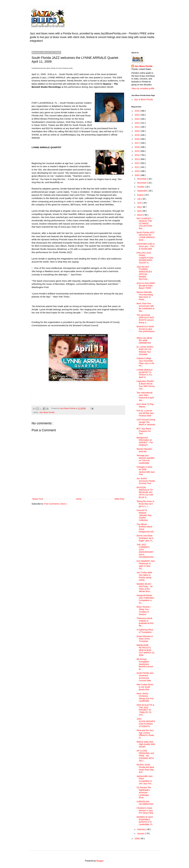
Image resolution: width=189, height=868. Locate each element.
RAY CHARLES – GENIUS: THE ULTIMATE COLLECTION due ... (145, 223)
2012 (137, 163)
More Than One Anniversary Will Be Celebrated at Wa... (145, 307)
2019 (137, 135)
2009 (137, 175)
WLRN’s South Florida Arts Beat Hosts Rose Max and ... (145, 768)
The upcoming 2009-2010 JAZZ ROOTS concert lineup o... (145, 319)
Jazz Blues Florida (47, 412)
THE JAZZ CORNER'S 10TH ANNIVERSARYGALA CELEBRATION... (146, 551)
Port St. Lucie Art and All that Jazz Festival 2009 (145, 413)
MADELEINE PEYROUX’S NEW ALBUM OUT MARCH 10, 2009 (146, 650)
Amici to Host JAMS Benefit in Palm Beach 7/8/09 (146, 286)
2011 (137, 167)
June (140, 203)
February (141, 829)
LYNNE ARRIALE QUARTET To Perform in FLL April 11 (145, 373)
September (142, 191)
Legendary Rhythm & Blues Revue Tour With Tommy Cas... (146, 385)
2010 (137, 171)
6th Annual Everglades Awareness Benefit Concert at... (145, 664)
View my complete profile (143, 88)
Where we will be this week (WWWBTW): (144, 340)
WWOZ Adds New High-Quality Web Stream (146, 744)
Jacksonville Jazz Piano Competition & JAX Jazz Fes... (145, 780)
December (142, 179)
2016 (137, 147)
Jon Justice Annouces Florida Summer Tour (146, 481)
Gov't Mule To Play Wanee (145, 405)
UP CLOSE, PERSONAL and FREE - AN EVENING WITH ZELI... (145, 756)
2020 (137, 131)
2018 (137, 139)
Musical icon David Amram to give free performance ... (146, 330)
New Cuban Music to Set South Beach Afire (145, 687)
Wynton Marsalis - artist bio (145, 450)
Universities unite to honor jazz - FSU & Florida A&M (146, 246)
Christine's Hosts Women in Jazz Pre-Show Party (145, 811)
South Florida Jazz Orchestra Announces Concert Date (145, 677)
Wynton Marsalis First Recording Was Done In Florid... (145, 296)
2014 (137, 155)
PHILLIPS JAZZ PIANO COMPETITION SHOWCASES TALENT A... (145, 258)
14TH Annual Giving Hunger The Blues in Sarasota (146, 422)
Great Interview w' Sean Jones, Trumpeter (145, 639)
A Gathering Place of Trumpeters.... (145, 631)
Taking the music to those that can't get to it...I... (145, 504)
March (140, 215)
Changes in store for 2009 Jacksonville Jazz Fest (146, 471)
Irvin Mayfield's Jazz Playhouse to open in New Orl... (146, 565)
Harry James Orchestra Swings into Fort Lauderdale (145, 697)
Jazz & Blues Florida (144, 99)
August (140, 195)
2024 (137, 115)
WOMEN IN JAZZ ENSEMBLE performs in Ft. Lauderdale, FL (145, 821)
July (139, 199)
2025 (137, 111)
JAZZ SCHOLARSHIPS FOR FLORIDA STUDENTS (146, 723)
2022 (137, 123)
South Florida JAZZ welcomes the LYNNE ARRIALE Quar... (146, 236)
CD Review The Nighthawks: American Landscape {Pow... (144, 792)
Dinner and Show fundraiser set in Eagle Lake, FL (145, 538)
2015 (137, 151)
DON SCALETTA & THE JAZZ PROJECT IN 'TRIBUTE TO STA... (145, 710)
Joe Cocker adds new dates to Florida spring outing (144, 576)
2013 (137, 159)
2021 (137, 127)
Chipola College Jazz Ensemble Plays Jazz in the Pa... (145, 362)
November (142, 183)
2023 (137, 119)
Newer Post (38, 499)
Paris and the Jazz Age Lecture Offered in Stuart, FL (146, 734)
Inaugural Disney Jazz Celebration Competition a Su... (145, 599)
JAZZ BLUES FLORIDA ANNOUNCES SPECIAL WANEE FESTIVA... (144, 273)
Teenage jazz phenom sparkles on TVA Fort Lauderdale (146, 459)
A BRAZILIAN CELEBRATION (145, 803)
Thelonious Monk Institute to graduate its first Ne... (145, 622)
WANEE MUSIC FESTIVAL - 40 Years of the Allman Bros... (145, 588)
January (141, 834)
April (139, 211)
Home (79, 499)
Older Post (119, 499)
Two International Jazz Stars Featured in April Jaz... (145, 396)
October (141, 187)
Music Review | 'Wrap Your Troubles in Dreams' (144, 611)
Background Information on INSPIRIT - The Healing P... (145, 441)
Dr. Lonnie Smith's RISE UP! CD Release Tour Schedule (145, 351)
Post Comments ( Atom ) (56, 504)
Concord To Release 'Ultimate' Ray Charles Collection (144, 515)
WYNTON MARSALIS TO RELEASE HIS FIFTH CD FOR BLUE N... (145, 492)
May (139, 207)
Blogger (100, 861)
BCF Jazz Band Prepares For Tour (144, 431)
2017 (137, 143)
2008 (137, 839)
